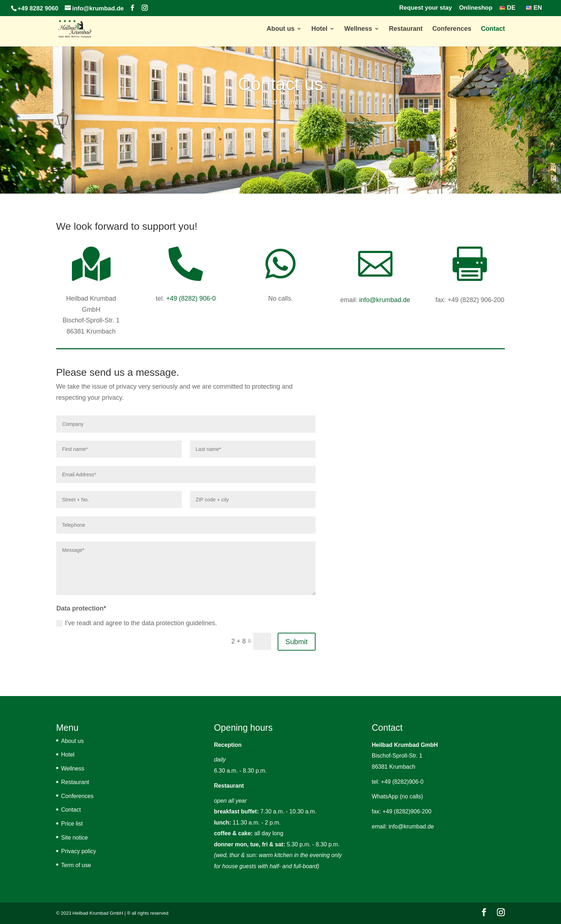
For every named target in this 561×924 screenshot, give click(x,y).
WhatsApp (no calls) (397, 796)
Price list (72, 824)
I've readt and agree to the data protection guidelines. (136, 623)
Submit (297, 642)
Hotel (319, 29)
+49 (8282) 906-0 (191, 298)
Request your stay (426, 8)
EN (534, 8)
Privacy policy (79, 851)
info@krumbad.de (385, 300)
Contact (493, 29)
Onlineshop (476, 8)
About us (280, 29)
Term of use (76, 865)
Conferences (452, 29)
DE (507, 8)
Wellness (358, 29)
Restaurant (406, 29)
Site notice (75, 838)
